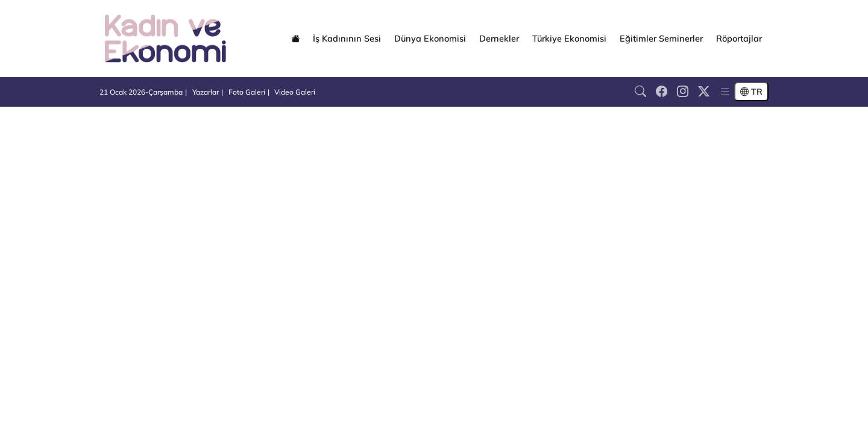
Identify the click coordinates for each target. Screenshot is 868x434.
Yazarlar (206, 92)
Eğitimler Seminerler (661, 39)
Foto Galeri (247, 92)
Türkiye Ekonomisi (569, 39)
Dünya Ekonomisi (430, 39)
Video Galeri (295, 92)
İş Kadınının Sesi (347, 39)
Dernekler (499, 39)
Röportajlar (739, 39)
